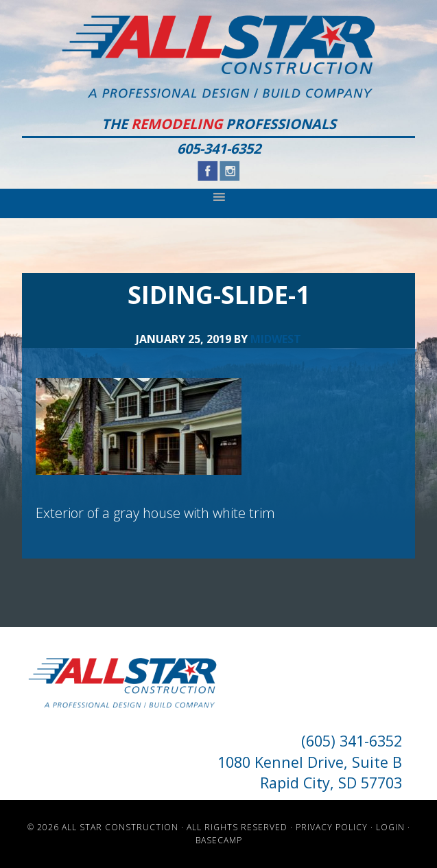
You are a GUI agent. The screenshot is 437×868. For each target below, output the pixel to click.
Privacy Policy (332, 827)
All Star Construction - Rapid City (219, 57)
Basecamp (219, 840)
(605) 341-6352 (352, 741)
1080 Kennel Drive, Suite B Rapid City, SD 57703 (310, 772)
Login (390, 827)
